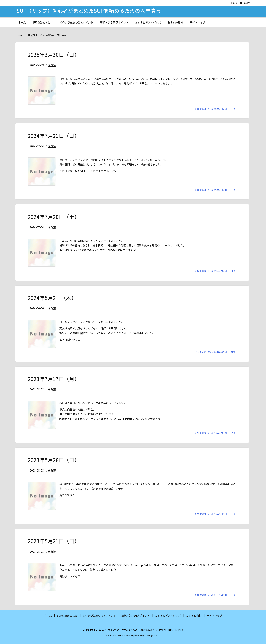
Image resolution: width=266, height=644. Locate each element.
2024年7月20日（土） (54, 217)
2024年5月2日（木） (52, 298)
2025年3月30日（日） (54, 55)
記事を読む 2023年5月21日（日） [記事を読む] (215, 595)
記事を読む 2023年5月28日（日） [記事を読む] (215, 514)
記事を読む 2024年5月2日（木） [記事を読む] (216, 352)
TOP (20, 35)
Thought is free (152, 635)
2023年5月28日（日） (54, 460)
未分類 (52, 65)
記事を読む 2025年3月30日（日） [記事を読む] (215, 109)
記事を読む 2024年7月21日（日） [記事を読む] (215, 190)
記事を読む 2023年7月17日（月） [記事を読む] (215, 433)
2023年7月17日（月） (54, 379)
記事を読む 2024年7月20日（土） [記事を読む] (215, 271)
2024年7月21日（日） (54, 136)
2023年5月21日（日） (54, 541)
